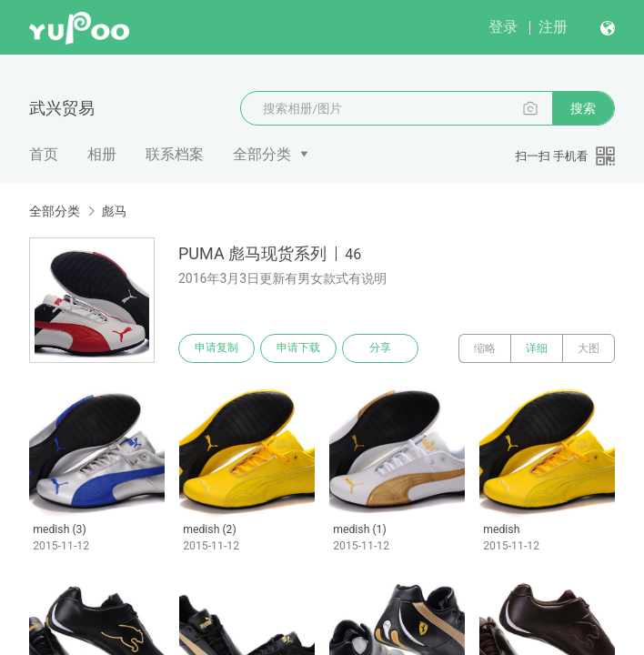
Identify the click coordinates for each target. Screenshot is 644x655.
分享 (380, 348)
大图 (589, 348)
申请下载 (298, 348)
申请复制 (216, 348)
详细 (537, 348)
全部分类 (262, 154)
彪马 (114, 211)
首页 (44, 154)
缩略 (485, 348)
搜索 (583, 108)
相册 (102, 154)
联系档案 (175, 154)
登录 (503, 27)
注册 (553, 27)
